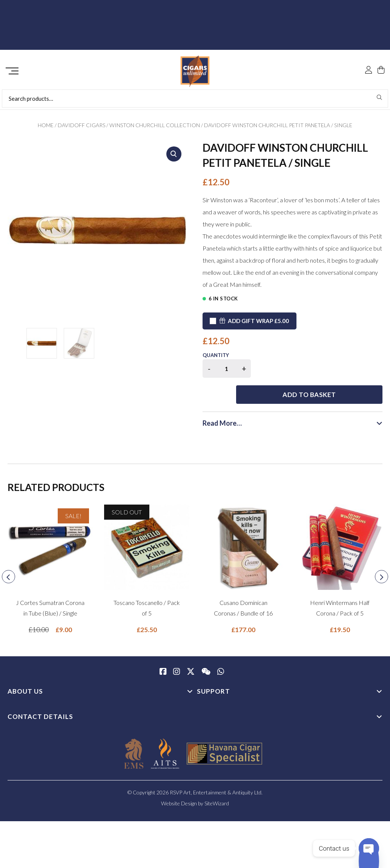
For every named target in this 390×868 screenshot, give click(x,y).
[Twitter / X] (191, 650)
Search (380, 100)
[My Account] (369, 54)
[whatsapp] (221, 650)
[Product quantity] (227, 371)
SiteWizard (217, 781)
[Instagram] (177, 650)
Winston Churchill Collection (155, 128)
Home (46, 128)
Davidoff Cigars (81, 128)
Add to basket (321, 372)
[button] (174, 157)
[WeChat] (206, 650)
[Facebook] (163, 650)
